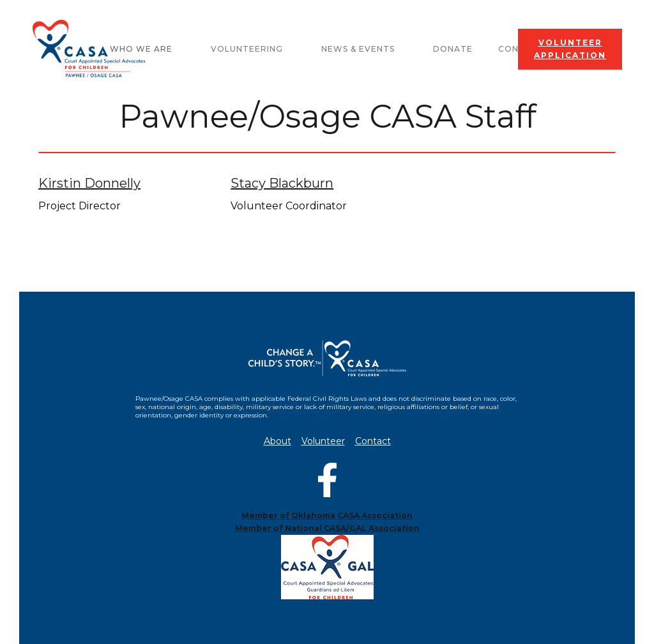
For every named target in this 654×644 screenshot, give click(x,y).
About (278, 441)
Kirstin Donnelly (89, 183)
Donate (453, 49)
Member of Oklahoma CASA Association (327, 515)
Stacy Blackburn (282, 183)
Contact (373, 441)
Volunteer (323, 441)
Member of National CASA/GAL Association (327, 528)
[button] (253, 49)
